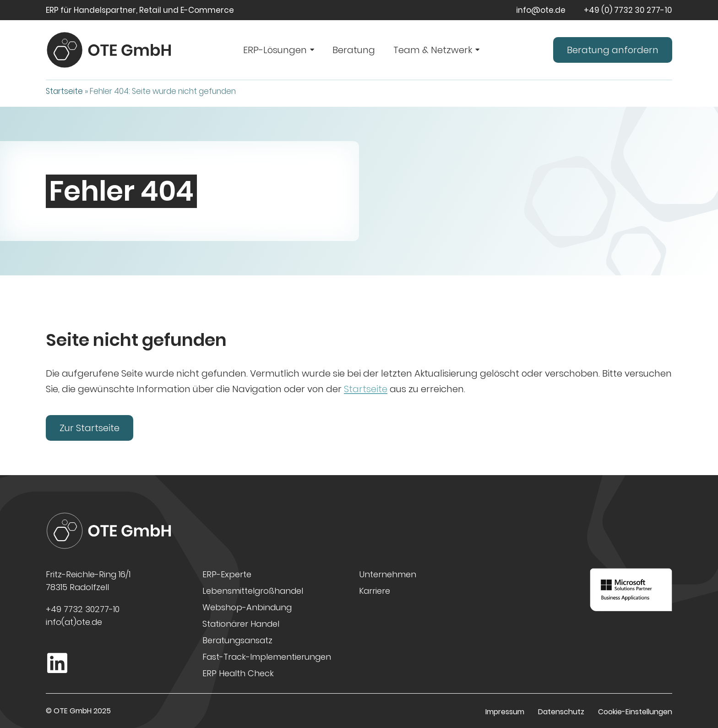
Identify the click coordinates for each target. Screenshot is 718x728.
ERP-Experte (227, 574)
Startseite (64, 91)
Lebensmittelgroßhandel (253, 591)
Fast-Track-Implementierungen (267, 657)
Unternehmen (388, 574)
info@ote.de (541, 10)
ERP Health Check (238, 673)
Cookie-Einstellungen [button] (635, 712)
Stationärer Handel (241, 624)
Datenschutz (561, 712)
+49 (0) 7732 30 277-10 (628, 10)
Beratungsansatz (237, 640)
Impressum (505, 712)
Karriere (375, 591)
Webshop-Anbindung (247, 607)
